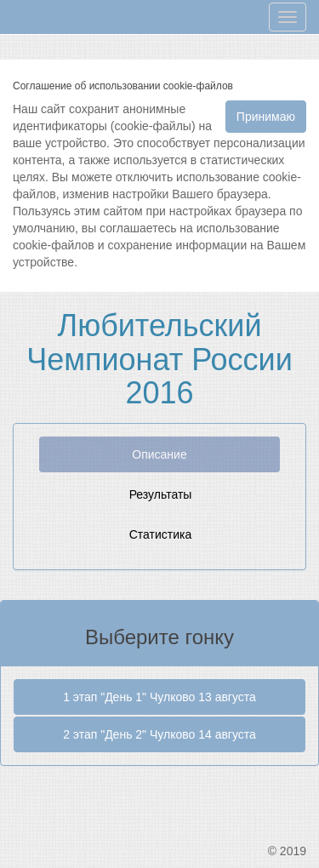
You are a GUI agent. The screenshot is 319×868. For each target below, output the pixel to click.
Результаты (161, 494)
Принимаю (266, 117)
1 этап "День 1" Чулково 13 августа (159, 697)
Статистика (161, 534)
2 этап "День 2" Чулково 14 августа (159, 734)
